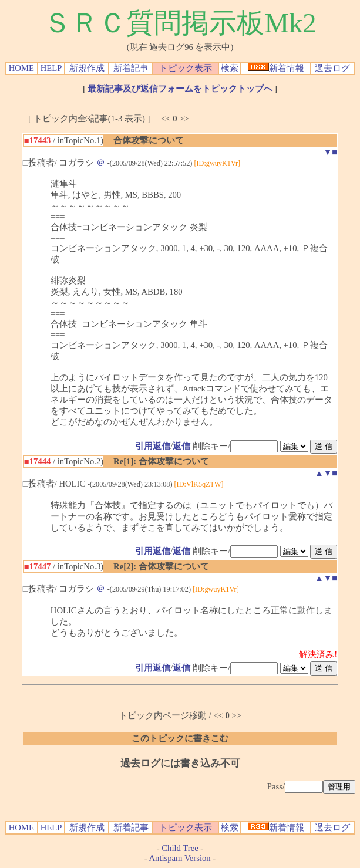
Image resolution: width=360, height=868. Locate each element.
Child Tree (180, 848)
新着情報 (276, 68)
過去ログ (332, 68)
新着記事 (131, 68)
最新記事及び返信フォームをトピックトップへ (180, 89)
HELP (51, 68)
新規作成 (87, 68)
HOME (21, 68)
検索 (230, 68)
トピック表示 (186, 68)
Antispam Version (180, 858)
